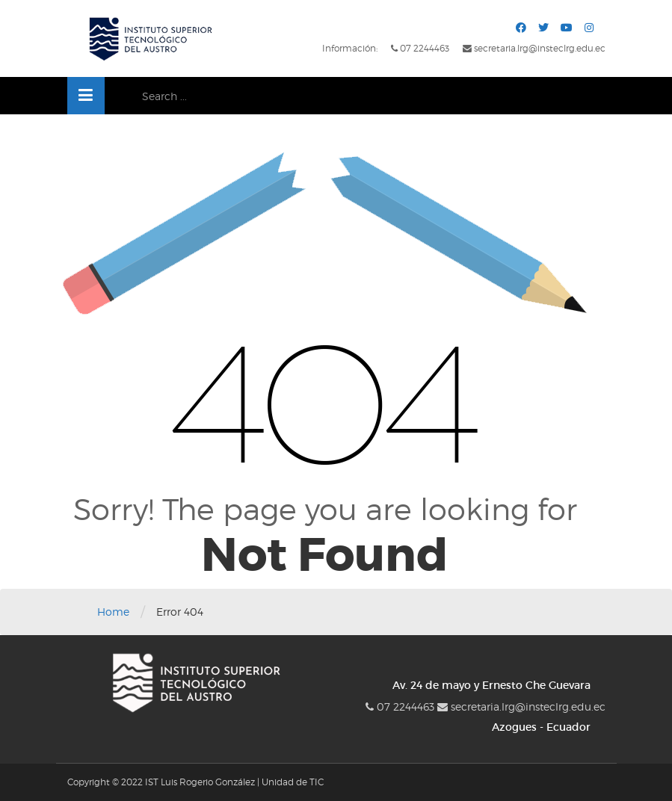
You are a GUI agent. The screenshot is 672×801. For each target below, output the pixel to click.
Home (113, 612)
